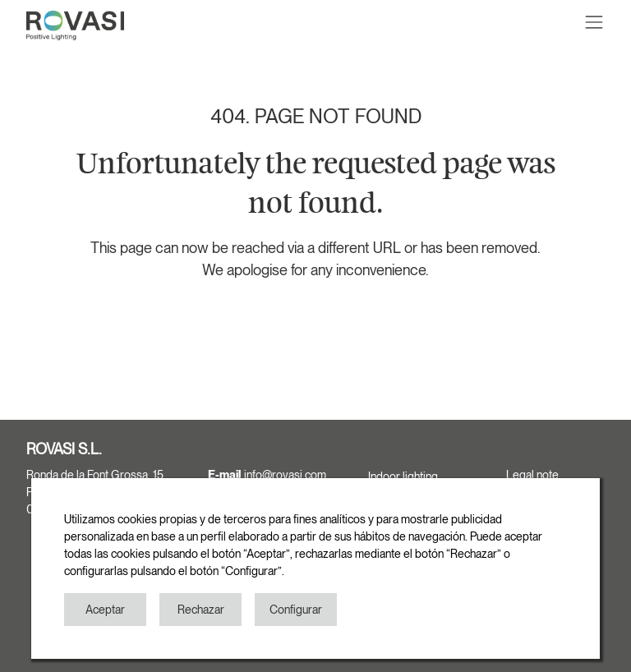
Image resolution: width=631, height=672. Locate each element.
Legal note (532, 475)
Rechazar (201, 610)
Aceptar (105, 610)
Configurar (296, 610)
